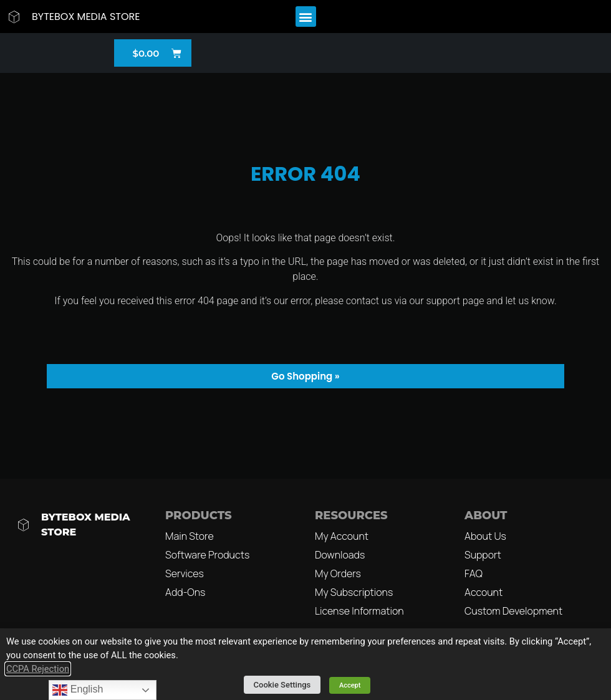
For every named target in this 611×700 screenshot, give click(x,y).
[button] (306, 17)
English (78, 690)
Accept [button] (350, 685)
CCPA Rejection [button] (38, 669)
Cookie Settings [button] (282, 685)
